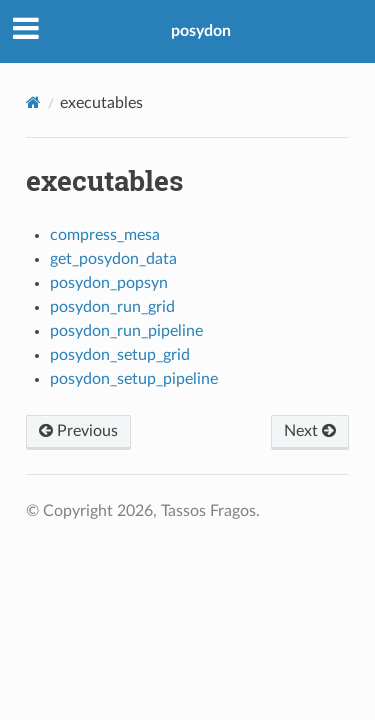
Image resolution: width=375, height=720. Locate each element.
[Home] (33, 102)
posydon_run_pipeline (126, 331)
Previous (78, 431)
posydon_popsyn (109, 283)
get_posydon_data (113, 259)
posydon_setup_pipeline (134, 379)
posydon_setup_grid (120, 355)
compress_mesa (105, 235)
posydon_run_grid (112, 307)
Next (310, 431)
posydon (201, 31)
